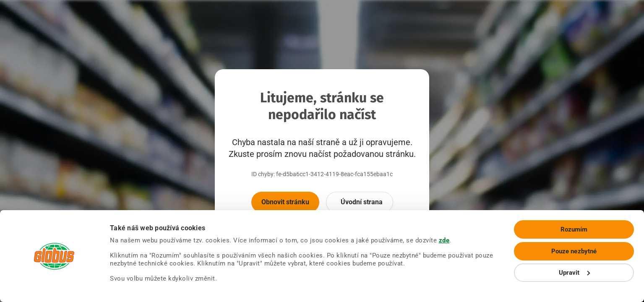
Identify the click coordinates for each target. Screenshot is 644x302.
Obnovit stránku (285, 202)
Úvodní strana (362, 202)
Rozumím (574, 229)
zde (444, 240)
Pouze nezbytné (574, 251)
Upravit (574, 273)
